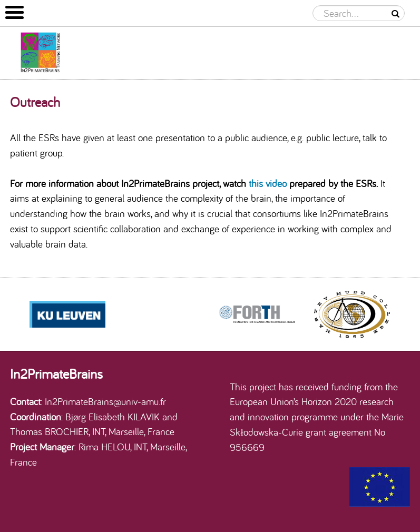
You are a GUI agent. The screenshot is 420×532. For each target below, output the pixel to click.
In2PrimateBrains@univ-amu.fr (105, 401)
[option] (257, 314)
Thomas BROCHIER (49, 431)
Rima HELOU (104, 447)
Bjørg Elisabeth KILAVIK (113, 417)
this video (268, 183)
